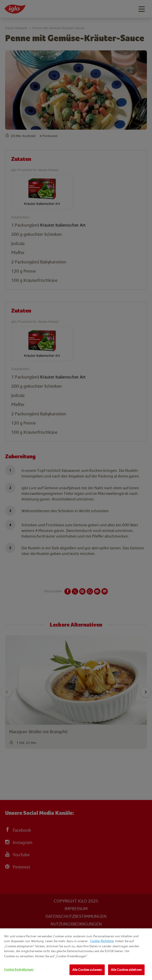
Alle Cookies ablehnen (126, 970)
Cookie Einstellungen (19, 969)
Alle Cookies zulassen (87, 970)
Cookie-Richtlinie (102, 941)
